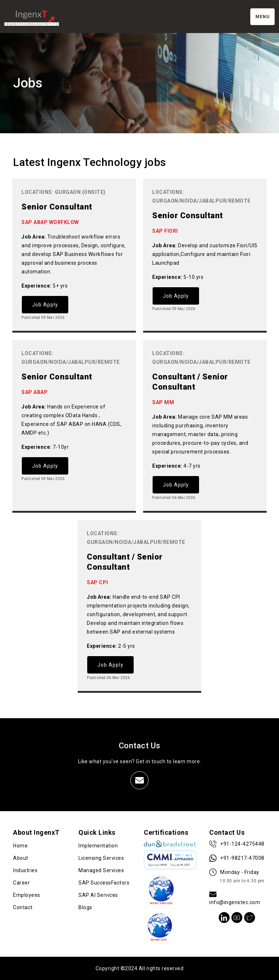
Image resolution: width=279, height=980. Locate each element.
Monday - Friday (237, 877)
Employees (27, 895)
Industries (25, 870)
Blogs (85, 907)
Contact (23, 907)
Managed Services (101, 870)
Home (20, 846)
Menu (262, 17)
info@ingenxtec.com (235, 898)
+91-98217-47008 (237, 858)
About (21, 858)
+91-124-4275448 (237, 844)
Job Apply (45, 305)
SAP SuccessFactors (104, 883)
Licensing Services (101, 858)
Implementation (98, 846)
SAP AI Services (98, 895)
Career (21, 883)
